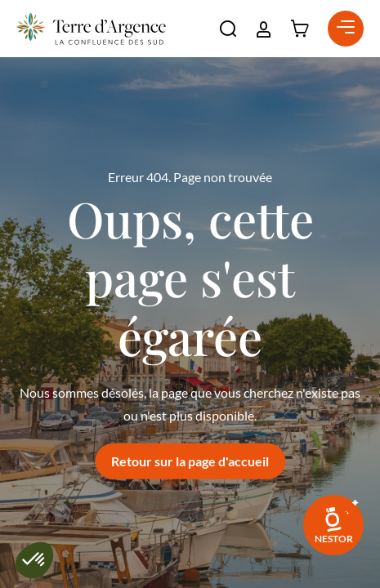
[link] (333, 525)
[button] (228, 29)
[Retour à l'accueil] (91, 29)
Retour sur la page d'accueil (190, 461)
